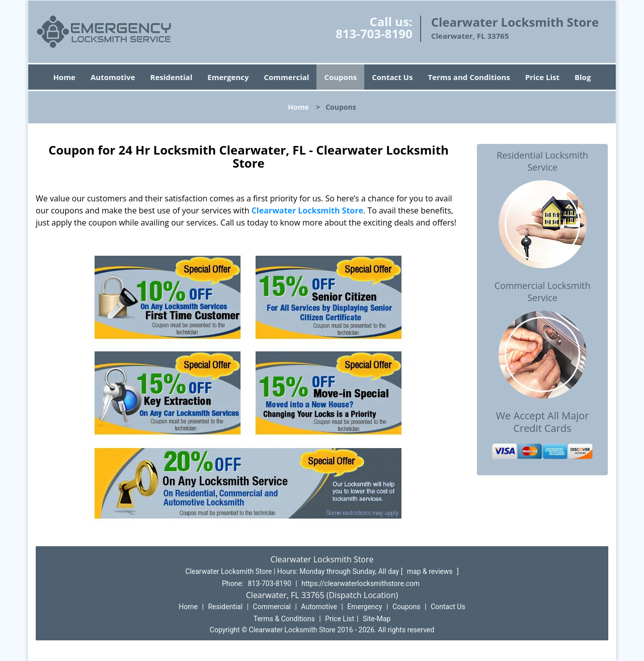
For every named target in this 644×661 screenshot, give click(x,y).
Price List (542, 77)
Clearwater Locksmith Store (307, 210)
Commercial (287, 77)
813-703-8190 (374, 33)
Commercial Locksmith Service (543, 291)
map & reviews (431, 571)
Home (64, 77)
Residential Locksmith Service (542, 161)
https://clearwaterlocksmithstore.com (360, 583)
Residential (172, 77)
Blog (583, 77)
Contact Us (392, 77)
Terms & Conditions (284, 619)
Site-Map (377, 619)
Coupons (340, 77)
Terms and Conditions (469, 77)
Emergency (228, 77)
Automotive (113, 77)
